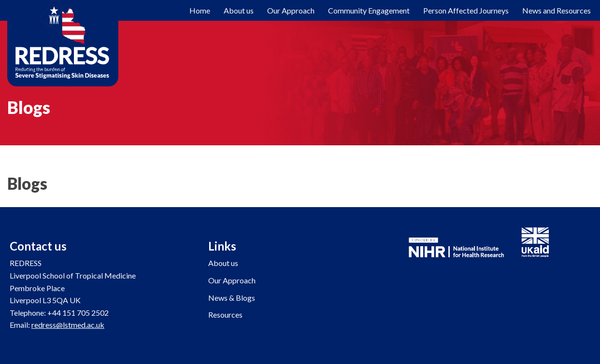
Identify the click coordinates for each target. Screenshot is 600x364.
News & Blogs (232, 298)
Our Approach (291, 10)
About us (223, 263)
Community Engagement (369, 10)
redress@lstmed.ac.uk (68, 325)
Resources (225, 315)
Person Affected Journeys (466, 10)
